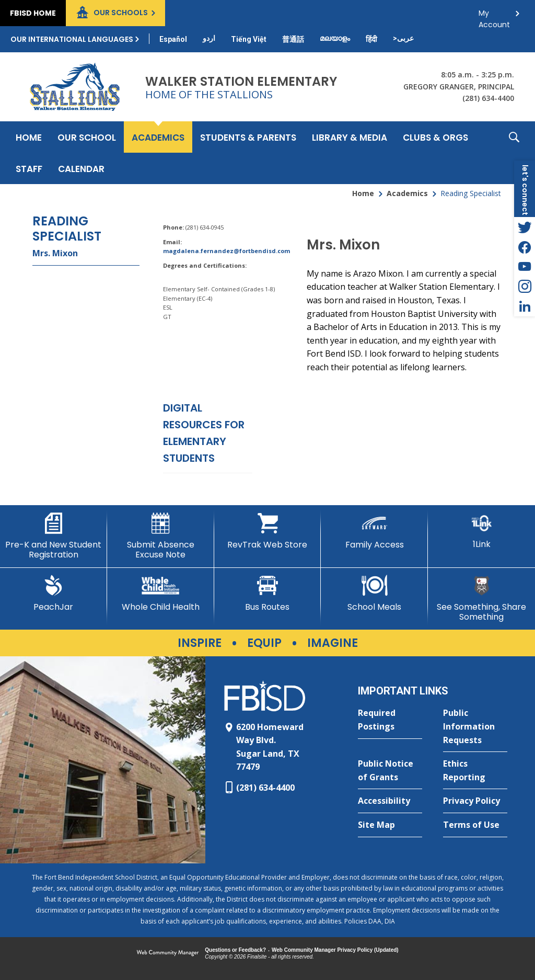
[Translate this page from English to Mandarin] (293, 39)
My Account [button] (494, 16)
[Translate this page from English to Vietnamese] (249, 39)
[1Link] (481, 531)
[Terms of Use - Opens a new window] (475, 825)
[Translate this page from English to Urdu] (209, 38)
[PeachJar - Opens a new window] (54, 594)
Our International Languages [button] (72, 39)
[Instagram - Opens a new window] (525, 287)
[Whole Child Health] (161, 594)
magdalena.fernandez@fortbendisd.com (226, 251)
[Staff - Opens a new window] (29, 168)
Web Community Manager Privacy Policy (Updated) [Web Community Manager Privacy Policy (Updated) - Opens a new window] (335, 950)
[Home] (29, 137)
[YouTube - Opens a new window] (525, 267)
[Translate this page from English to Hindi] (371, 39)
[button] (514, 153)
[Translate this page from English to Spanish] (173, 39)
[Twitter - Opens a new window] (525, 227)
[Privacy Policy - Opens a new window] (475, 801)
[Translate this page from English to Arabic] (403, 38)
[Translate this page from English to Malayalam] (335, 38)
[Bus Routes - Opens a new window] (268, 594)
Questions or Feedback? (235, 950)
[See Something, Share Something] (481, 599)
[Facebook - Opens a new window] (525, 247)
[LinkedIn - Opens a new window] (525, 306)
